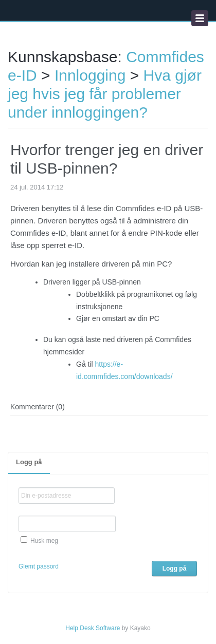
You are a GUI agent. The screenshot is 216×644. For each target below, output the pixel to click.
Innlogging (90, 75)
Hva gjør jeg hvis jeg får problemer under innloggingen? (105, 94)
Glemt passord (39, 566)
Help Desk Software (93, 628)
